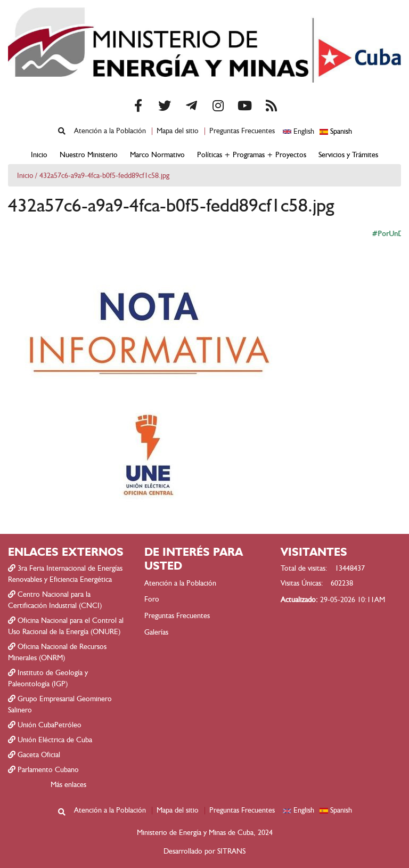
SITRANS (231, 851)
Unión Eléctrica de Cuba (50, 740)
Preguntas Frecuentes (242, 131)
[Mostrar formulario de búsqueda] (62, 131)
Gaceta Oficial (34, 755)
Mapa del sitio (178, 131)
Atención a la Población (110, 131)
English (298, 131)
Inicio (39, 155)
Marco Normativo (157, 155)
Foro (152, 599)
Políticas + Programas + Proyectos (252, 155)
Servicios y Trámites (348, 155)
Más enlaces (68, 785)
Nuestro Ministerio (89, 155)
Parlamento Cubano (43, 770)
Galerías (156, 632)
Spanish (336, 131)
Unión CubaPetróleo (45, 725)
